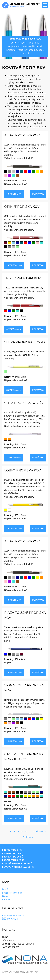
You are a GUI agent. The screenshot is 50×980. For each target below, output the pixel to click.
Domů (5, 889)
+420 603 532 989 (11, 947)
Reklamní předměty (13, 916)
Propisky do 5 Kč (12, 850)
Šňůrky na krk (10, 919)
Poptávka (38, 194)
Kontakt (6, 900)
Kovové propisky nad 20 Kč (18, 867)
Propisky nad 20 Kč (13, 860)
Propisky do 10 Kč (12, 853)
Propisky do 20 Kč (12, 857)
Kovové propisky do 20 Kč (17, 864)
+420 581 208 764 (25, 944)
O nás (5, 896)
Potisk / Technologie (12, 893)
